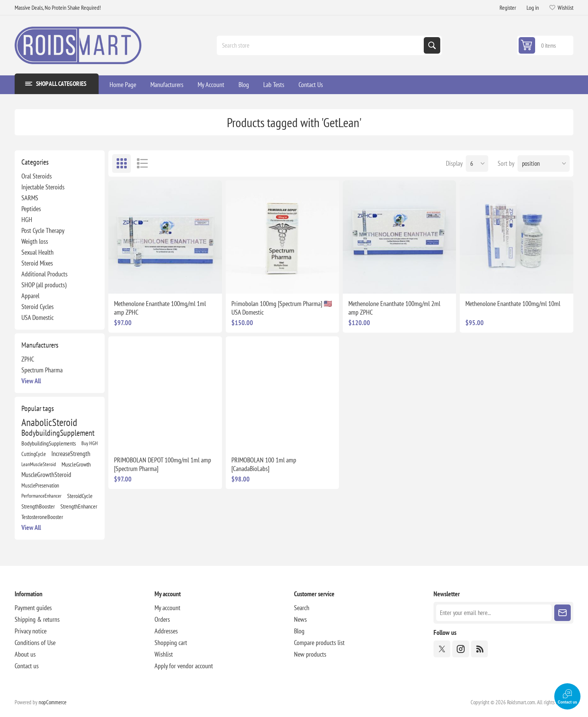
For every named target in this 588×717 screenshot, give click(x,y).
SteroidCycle (80, 496)
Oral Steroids (37, 176)
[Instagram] (461, 649)
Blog (299, 631)
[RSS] (479, 649)
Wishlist (164, 654)
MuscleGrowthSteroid (46, 475)
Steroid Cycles (37, 307)
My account (167, 608)
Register (508, 7)
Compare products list (319, 643)
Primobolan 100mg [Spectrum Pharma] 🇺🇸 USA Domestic (282, 308)
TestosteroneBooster (42, 517)
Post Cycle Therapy (43, 230)
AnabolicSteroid (49, 422)
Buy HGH (90, 443)
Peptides (31, 209)
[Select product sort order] (544, 163)
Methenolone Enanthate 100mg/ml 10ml (513, 304)
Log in (533, 7)
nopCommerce (52, 702)
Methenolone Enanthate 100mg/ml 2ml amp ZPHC (394, 308)
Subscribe (562, 613)
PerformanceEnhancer (41, 496)
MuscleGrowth (76, 464)
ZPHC (28, 359)
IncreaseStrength (71, 454)
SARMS (30, 198)
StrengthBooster (38, 506)
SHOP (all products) (44, 285)
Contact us (27, 666)
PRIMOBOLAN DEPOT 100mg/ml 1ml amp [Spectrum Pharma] (163, 464)
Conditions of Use (35, 643)
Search (432, 45)
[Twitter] (442, 649)
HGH (27, 220)
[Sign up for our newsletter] (494, 613)
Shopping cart (171, 643)
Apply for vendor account (184, 666)
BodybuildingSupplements (49, 443)
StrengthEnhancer (79, 506)
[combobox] (321, 45)
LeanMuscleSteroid (39, 464)
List (142, 163)
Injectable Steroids (43, 187)
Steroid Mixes (37, 263)
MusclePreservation (40, 485)
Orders (162, 619)
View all (31, 381)
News (300, 619)
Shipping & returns (37, 619)
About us (25, 654)
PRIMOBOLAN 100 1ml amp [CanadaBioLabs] (264, 464)
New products (310, 654)
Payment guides (33, 608)
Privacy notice (31, 631)
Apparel (30, 296)
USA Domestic (37, 317)
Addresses (166, 631)
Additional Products (44, 274)
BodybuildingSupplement (58, 433)
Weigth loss (35, 241)
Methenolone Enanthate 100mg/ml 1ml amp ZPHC (160, 308)
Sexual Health (37, 252)
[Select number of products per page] (477, 163)
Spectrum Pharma (42, 370)
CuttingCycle (34, 454)
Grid (121, 163)
